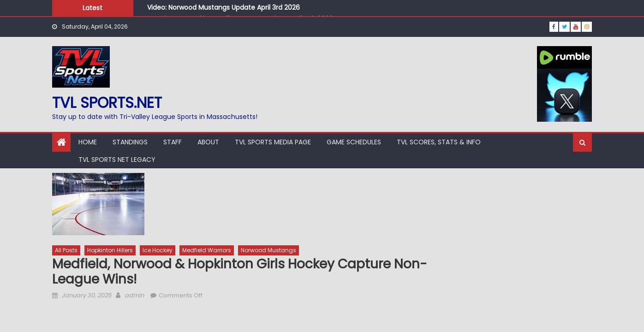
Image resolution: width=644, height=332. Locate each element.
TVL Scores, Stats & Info (439, 142)
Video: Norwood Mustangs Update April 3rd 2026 (224, 7)
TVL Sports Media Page (273, 142)
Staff (173, 142)
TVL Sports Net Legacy (117, 160)
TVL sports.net (107, 103)
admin (134, 295)
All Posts (66, 250)
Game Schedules (354, 142)
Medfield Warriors (207, 250)
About (208, 142)
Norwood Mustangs (268, 250)
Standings (130, 142)
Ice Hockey (158, 250)
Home (88, 142)
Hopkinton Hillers (110, 250)
